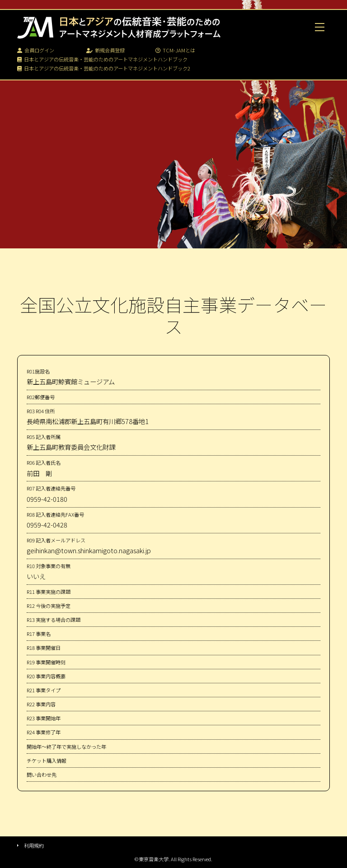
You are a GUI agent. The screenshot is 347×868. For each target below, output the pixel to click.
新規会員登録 (106, 50)
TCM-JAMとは (175, 50)
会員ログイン (36, 50)
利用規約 (34, 845)
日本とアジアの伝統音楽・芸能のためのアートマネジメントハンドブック (102, 59)
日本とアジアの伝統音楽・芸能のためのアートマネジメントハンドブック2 (104, 68)
